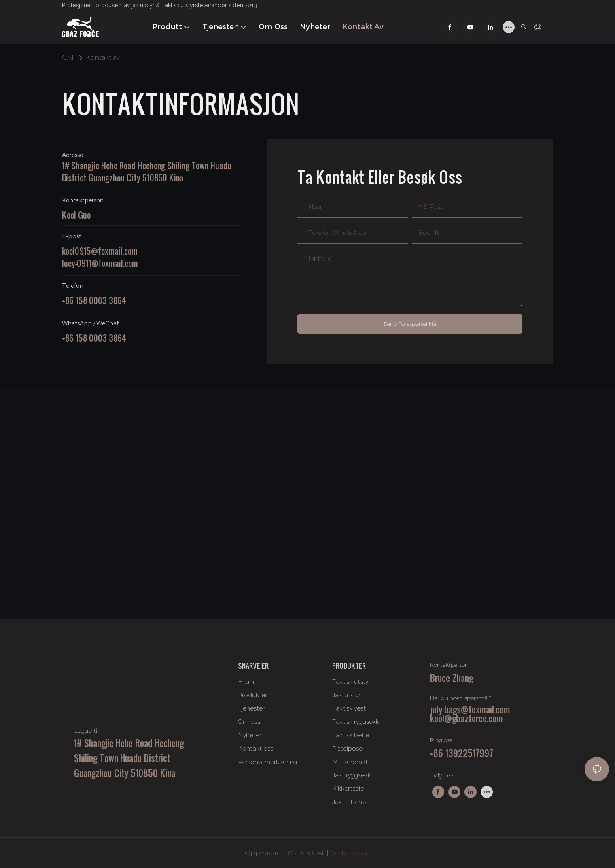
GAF (69, 57)
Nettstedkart (350, 853)
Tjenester (251, 708)
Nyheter (250, 735)
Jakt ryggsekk (352, 775)
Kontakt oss (256, 748)
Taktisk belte (351, 735)
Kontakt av (103, 57)
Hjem (246, 682)
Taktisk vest (349, 708)
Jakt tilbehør (350, 802)
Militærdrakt (350, 762)
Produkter (252, 695)
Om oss (249, 722)
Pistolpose (347, 748)
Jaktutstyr (346, 695)
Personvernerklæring (267, 762)
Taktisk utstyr (351, 682)
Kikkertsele (348, 788)
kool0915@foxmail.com (100, 251)
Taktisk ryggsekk (356, 722)
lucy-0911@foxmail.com (100, 263)
